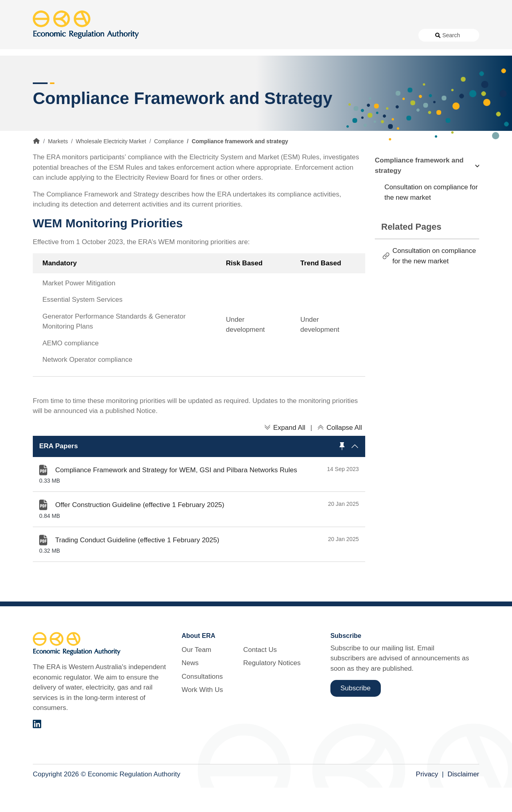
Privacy (427, 799)
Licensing (371, 64)
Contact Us (335, 35)
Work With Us (293, 35)
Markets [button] (447, 64)
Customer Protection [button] (276, 64)
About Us (177, 35)
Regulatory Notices (383, 35)
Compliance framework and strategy (419, 190)
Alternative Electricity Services (150, 64)
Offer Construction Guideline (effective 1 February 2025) (140, 529)
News (213, 35)
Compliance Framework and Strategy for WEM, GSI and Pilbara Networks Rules (176, 494)
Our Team (196, 674)
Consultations (248, 35)
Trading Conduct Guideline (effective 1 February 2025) (137, 564)
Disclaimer (463, 799)
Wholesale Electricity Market (111, 166)
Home (36, 165)
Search (451, 35)
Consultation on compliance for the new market (431, 217)
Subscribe (356, 712)
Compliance (169, 166)
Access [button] (44, 64)
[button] (199, 471)
